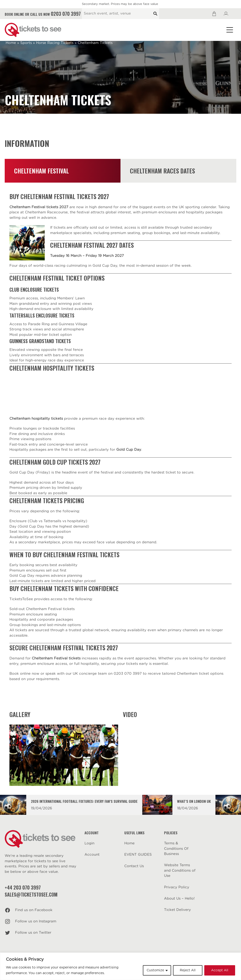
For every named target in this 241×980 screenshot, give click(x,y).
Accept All (220, 970)
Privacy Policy (177, 887)
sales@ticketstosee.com (31, 894)
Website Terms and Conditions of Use (180, 870)
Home (11, 43)
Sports (26, 43)
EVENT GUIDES (138, 855)
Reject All (188, 970)
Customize (155, 970)
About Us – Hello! (179, 899)
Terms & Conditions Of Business (176, 849)
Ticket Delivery (177, 910)
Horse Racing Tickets (55, 43)
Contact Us (134, 866)
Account (92, 855)
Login (89, 843)
